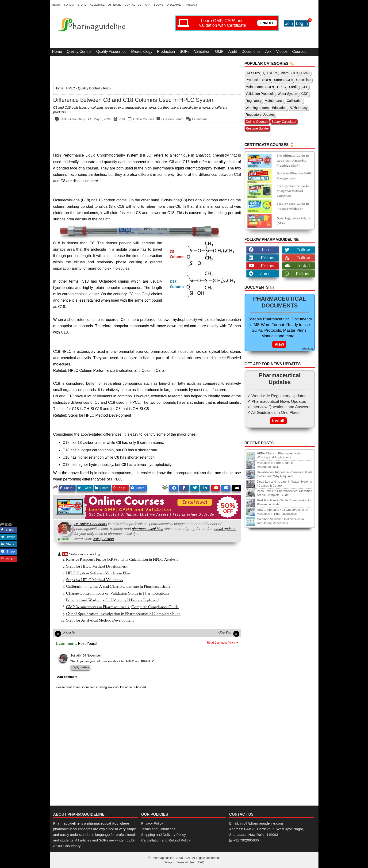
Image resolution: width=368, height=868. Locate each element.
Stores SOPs (284, 80)
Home (57, 52)
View (279, 344)
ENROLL (267, 23)
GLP (305, 87)
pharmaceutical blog (148, 529)
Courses (299, 52)
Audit (233, 52)
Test (106, 88)
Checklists (304, 80)
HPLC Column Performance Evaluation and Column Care (116, 371)
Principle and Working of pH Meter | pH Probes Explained (113, 600)
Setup (168, 862)
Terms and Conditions (158, 829)
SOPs (184, 52)
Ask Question (103, 539)
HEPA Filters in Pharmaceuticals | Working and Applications (280, 455)
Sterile (294, 87)
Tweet (84, 488)
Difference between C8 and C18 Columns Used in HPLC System (134, 100)
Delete (85, 667)
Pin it (119, 488)
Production (166, 52)
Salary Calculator (284, 122)
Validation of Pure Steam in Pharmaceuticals (275, 465)
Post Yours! (88, 643)
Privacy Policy (152, 823)
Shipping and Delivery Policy (164, 835)
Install (297, 266)
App (148, 5)
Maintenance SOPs (260, 87)
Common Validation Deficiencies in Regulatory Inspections (280, 521)
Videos (282, 52)
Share (66, 488)
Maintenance (274, 101)
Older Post (225, 633)
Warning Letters (257, 108)
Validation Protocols (260, 94)
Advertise (97, 5)
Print (122, 119)
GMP (219, 52)
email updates (225, 529)
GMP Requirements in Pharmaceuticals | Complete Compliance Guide (122, 607)
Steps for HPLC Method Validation (95, 580)
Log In (302, 23)
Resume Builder (257, 128)
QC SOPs (270, 73)
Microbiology (142, 52)
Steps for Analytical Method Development (100, 621)
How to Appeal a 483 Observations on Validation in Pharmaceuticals (283, 512)
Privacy (192, 5)
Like (260, 250)
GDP (305, 94)
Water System (288, 94)
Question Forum (172, 119)
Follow (297, 250)
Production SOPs (258, 80)
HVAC (306, 73)
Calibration (295, 101)
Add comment (67, 677)
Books (159, 5)
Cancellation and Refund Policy (166, 840)
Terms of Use (185, 862)
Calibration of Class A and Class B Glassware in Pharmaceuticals (118, 587)
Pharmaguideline (163, 858)
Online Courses (144, 119)
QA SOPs (253, 73)
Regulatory (254, 101)
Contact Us (133, 5)
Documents (251, 52)
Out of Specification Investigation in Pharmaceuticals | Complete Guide (123, 614)
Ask (268, 52)
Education (279, 108)
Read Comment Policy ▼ (223, 643)
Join (289, 23)
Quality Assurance (111, 52)
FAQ (201, 862)
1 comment (199, 119)
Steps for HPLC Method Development (100, 415)
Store (82, 5)
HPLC (71, 88)
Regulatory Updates (260, 115)
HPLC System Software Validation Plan (98, 573)
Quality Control (79, 52)
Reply (75, 667)
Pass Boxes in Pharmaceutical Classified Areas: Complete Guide (285, 493)
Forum (69, 5)
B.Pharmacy (299, 108)
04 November (92, 655)
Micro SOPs (289, 73)
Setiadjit (76, 655)
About (56, 5)
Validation (202, 52)
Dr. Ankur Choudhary (91, 524)
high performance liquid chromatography (178, 168)
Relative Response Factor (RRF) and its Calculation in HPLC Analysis (122, 560)
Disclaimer (175, 5)
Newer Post (70, 633)
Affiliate (115, 5)
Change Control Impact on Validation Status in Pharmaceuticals (118, 594)
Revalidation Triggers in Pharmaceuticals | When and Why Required (285, 474)
